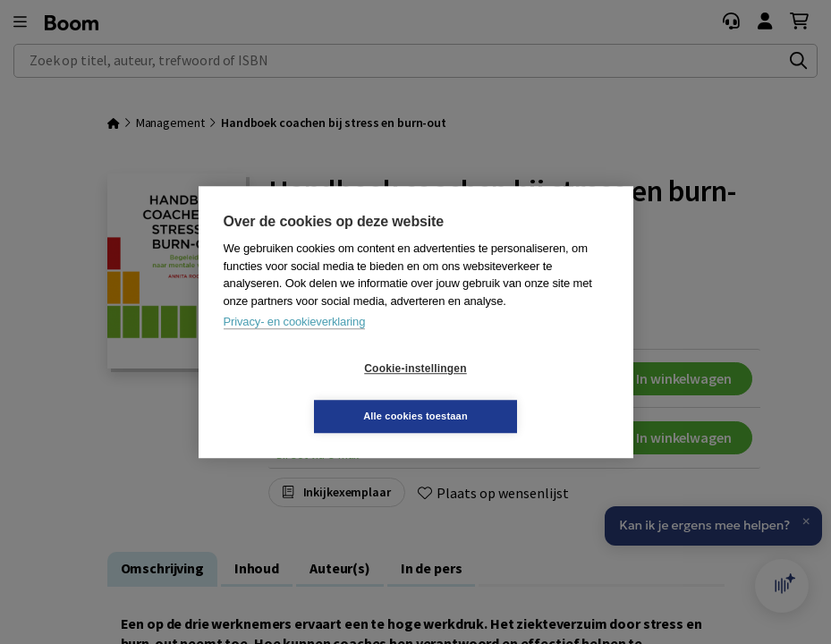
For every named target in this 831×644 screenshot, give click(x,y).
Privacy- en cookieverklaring (295, 346)
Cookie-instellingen (309, 393)
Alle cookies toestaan (522, 392)
